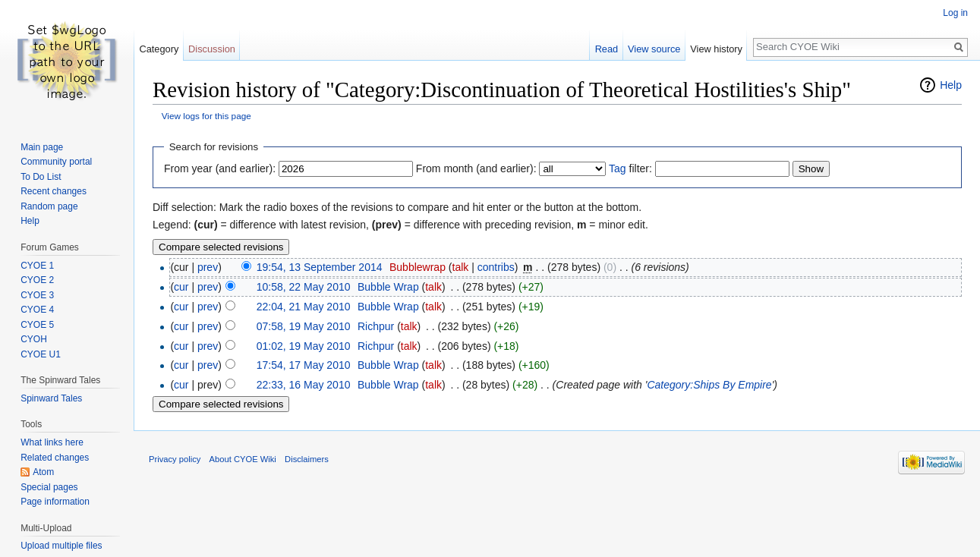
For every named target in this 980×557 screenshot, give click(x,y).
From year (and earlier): (220, 168)
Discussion (212, 49)
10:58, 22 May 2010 (304, 287)
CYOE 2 (37, 280)
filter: (630, 168)
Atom (43, 472)
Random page (49, 206)
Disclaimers (307, 459)
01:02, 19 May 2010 (304, 346)
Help (951, 85)
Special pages (49, 487)
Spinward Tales (51, 398)
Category (159, 49)
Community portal (56, 162)
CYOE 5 (37, 325)
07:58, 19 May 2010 (304, 326)
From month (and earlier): (476, 168)
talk (461, 267)
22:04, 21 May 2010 (304, 307)
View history (716, 49)
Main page (42, 147)
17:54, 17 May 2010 (304, 365)
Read (607, 49)
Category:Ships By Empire (709, 385)
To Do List (41, 177)
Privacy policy (175, 459)
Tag (618, 168)
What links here (52, 442)
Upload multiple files (61, 546)
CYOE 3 (37, 295)
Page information (55, 502)
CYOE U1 (41, 354)
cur (181, 287)
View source (654, 49)
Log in (955, 13)
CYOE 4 (37, 310)
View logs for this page (206, 116)
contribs (496, 267)
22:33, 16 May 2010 (304, 385)
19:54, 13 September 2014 (320, 267)
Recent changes (54, 191)
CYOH (34, 339)
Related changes (55, 458)
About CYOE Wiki (243, 459)
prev (208, 267)
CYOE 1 (37, 266)
